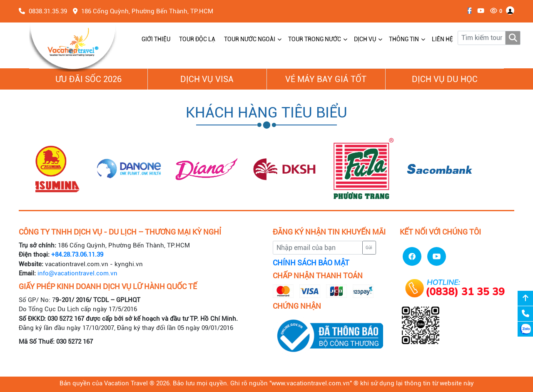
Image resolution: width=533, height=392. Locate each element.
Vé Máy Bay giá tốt (326, 79)
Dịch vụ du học (445, 79)
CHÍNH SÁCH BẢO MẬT (311, 263)
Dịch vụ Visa (207, 79)
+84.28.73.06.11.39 (77, 255)
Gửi (369, 248)
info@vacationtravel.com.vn (77, 273)
